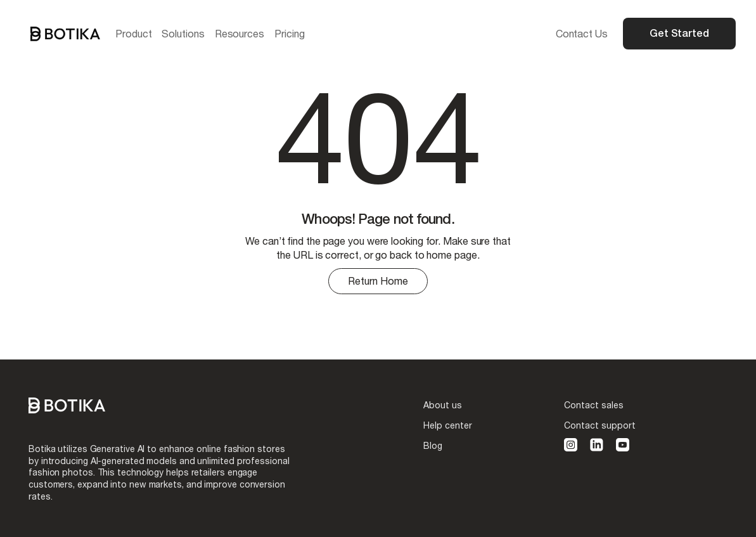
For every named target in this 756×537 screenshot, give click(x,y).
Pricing (289, 33)
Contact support (600, 425)
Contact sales (594, 405)
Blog (433, 445)
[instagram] (571, 445)
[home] (65, 34)
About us (443, 405)
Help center (448, 425)
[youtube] (623, 445)
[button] (133, 34)
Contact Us (582, 33)
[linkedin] (597, 445)
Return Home (378, 281)
